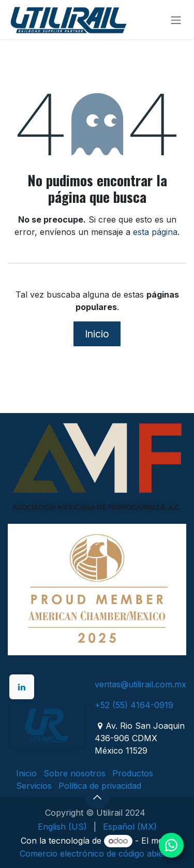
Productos (133, 773)
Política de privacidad (100, 786)
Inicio (97, 334)
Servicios (34, 786)
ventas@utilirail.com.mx (140, 684)
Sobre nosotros (74, 773)
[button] (97, 797)
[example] (47, 725)
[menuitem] (62, 827)
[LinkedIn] (22, 687)
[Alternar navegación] (176, 20)
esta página (155, 232)
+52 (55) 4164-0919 (134, 705)
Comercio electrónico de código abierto (97, 854)
